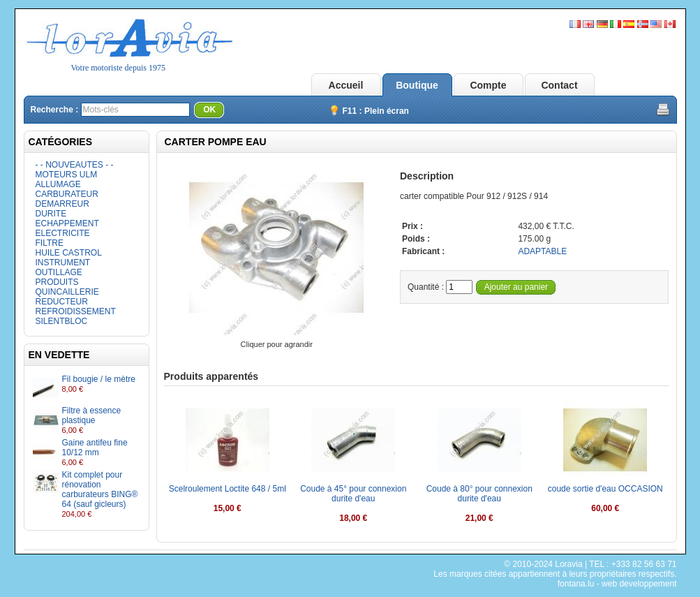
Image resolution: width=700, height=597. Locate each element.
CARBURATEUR (67, 194)
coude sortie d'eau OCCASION (605, 489)
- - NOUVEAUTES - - (75, 165)
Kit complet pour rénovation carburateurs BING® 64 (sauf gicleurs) (100, 489)
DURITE (51, 214)
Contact (559, 85)
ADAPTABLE (542, 251)
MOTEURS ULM (67, 175)
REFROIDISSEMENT (76, 311)
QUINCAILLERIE (67, 292)
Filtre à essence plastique (92, 415)
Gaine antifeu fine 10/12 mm (95, 448)
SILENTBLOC (62, 321)
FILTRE (50, 243)
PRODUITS (57, 282)
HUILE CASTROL (69, 253)
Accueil (346, 85)
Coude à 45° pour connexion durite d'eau (353, 494)
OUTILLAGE (59, 272)
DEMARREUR (62, 204)
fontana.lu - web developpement (617, 584)
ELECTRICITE (63, 233)
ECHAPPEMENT (67, 223)
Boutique (417, 85)
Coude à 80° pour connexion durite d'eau (479, 494)
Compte (488, 85)
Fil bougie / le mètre (99, 379)
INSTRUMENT (63, 263)
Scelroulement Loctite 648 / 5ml (228, 489)
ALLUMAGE (58, 184)
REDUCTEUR (62, 302)
